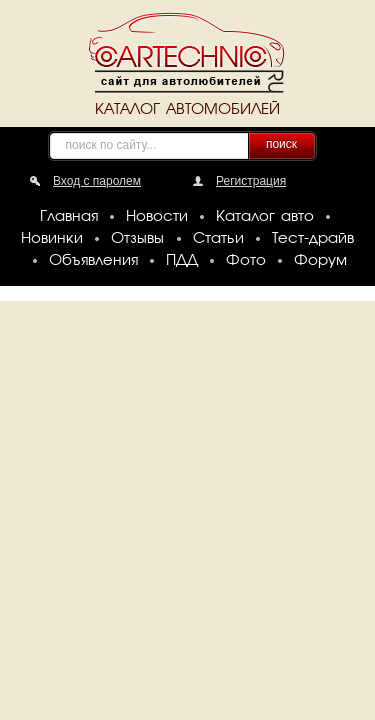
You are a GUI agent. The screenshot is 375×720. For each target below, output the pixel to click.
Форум (320, 261)
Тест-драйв (313, 239)
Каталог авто (265, 217)
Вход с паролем (97, 181)
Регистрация (251, 181)
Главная (69, 217)
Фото (246, 261)
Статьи (218, 239)
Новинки (52, 239)
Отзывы (137, 239)
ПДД (182, 261)
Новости (157, 217)
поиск (281, 144)
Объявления (93, 261)
